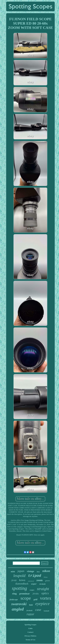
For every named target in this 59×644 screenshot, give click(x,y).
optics (45, 593)
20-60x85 (29, 611)
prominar (24, 594)
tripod (35, 576)
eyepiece (42, 604)
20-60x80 (42, 584)
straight (43, 589)
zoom (40, 580)
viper (34, 584)
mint (13, 572)
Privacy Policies (31, 636)
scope (26, 598)
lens (38, 572)
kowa (22, 580)
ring (14, 594)
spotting (19, 588)
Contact (30, 632)
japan (21, 571)
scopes (32, 590)
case (38, 610)
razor (30, 614)
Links (31, 628)
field (31, 605)
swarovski (19, 604)
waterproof (31, 581)
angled (18, 609)
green (47, 581)
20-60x (36, 594)
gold (35, 599)
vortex (46, 598)
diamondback (22, 584)
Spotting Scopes (31, 625)
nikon (46, 571)
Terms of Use (30, 640)
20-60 (14, 580)
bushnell (46, 611)
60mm (46, 577)
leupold (19, 576)
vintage (31, 571)
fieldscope (14, 600)
